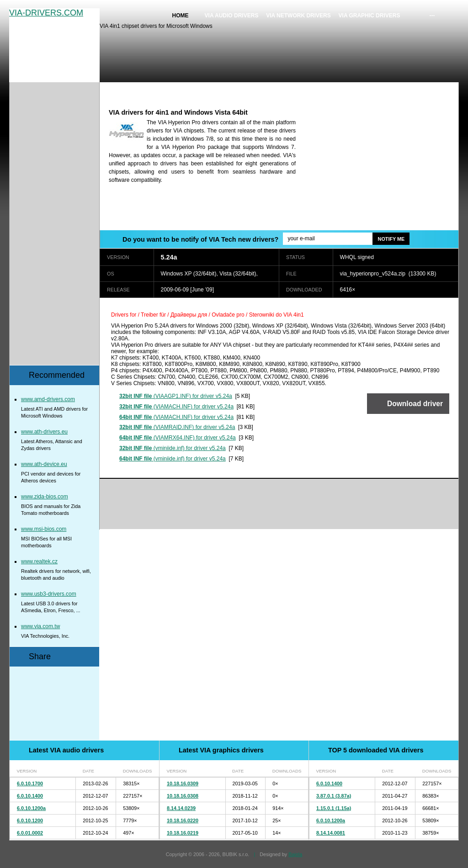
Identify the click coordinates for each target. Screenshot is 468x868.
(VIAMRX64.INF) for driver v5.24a (178, 438)
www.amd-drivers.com (48, 399)
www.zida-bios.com (45, 497)
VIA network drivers (298, 16)
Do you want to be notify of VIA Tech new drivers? (200, 239)
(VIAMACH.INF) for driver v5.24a (176, 407)
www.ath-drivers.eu (44, 432)
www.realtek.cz (39, 561)
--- (432, 16)
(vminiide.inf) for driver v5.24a (173, 448)
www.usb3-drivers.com (49, 594)
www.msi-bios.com (44, 529)
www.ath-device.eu (44, 464)
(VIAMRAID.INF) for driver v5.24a (177, 427)
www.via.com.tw (40, 626)
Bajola (295, 854)
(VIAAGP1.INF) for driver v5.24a (176, 396)
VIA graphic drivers (370, 16)
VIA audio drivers (232, 16)
